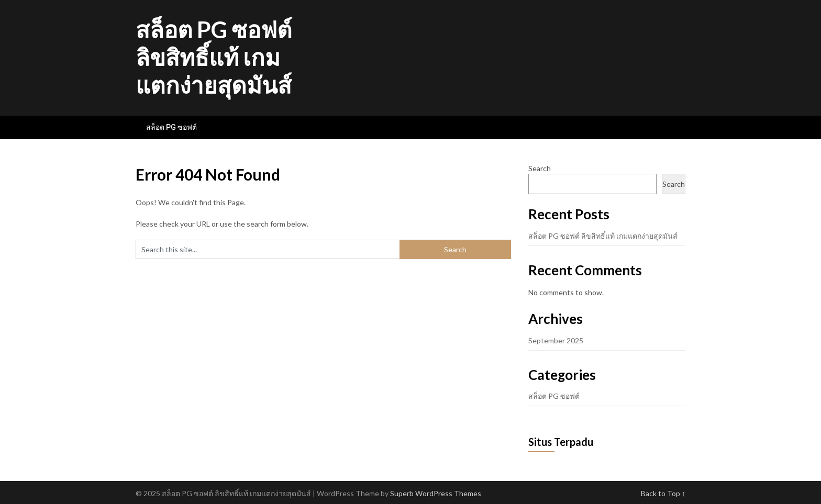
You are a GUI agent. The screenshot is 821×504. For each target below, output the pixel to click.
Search (540, 168)
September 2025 (556, 340)
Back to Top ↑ (663, 493)
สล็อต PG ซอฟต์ (171, 127)
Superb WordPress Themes (436, 493)
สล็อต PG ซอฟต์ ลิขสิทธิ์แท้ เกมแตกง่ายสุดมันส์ (214, 57)
